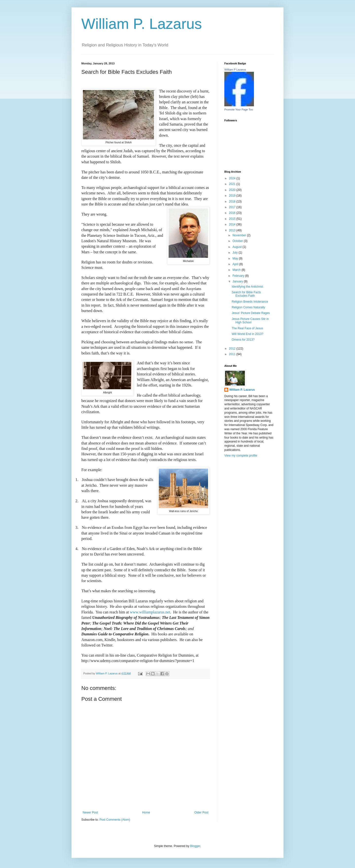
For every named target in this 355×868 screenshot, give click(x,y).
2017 (233, 207)
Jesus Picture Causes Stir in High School (250, 321)
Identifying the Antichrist (247, 287)
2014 (233, 224)
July (236, 253)
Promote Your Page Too (239, 110)
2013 (233, 230)
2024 (233, 178)
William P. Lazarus (142, 24)
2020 (233, 190)
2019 (233, 196)
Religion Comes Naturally (248, 307)
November (240, 235)
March (237, 270)
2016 (233, 213)
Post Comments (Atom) (115, 820)
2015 (233, 219)
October (238, 241)
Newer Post (90, 813)
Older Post (201, 813)
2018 (233, 202)
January (238, 281)
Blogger (195, 846)
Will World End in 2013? (248, 334)
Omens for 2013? (243, 340)
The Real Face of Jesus (247, 328)
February (239, 276)
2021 (233, 184)
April (236, 264)
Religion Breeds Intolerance (250, 302)
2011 (233, 354)
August (238, 247)
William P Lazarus (235, 70)
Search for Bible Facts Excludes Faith (246, 294)
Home (146, 813)
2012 (233, 349)
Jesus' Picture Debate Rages (251, 313)
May (236, 259)
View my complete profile (241, 456)
